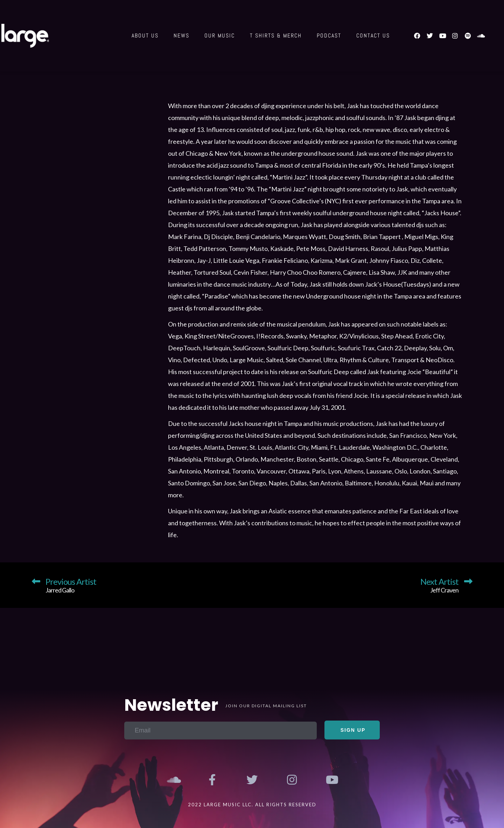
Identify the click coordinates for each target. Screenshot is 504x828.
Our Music (220, 36)
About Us (145, 36)
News (181, 36)
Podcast (329, 36)
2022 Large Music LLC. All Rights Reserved (252, 805)
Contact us (373, 36)
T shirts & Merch (276, 36)
